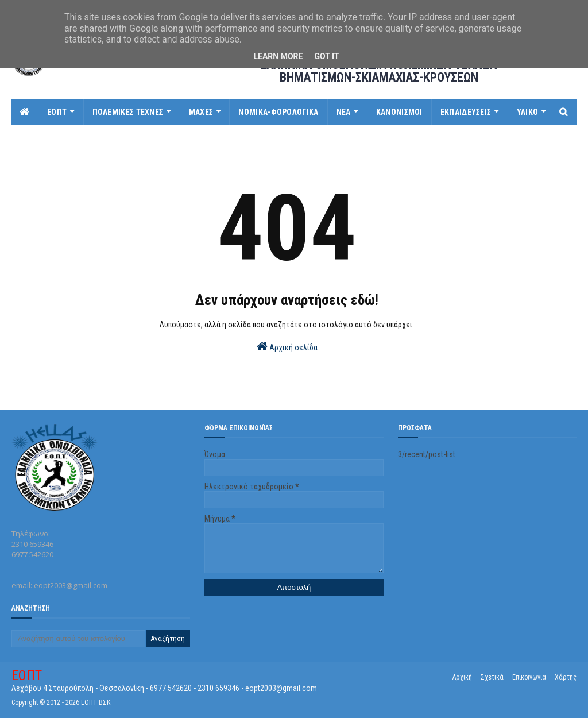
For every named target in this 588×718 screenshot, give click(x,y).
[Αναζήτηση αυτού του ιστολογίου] (78, 639)
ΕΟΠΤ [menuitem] (57, 112)
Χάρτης (566, 677)
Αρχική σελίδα (287, 346)
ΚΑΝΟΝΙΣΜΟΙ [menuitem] (399, 112)
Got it (326, 56)
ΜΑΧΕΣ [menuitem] (201, 112)
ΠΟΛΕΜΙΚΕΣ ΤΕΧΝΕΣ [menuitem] (128, 112)
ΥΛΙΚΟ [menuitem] (528, 112)
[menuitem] (25, 112)
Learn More (278, 56)
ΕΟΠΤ (27, 675)
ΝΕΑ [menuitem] (344, 112)
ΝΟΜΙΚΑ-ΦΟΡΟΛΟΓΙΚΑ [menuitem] (278, 112)
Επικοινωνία (529, 677)
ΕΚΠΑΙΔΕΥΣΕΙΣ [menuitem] (466, 112)
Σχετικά (492, 677)
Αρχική (462, 677)
